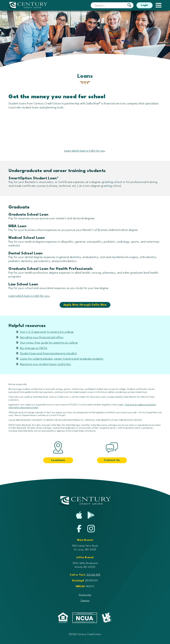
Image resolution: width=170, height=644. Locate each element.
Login (145, 5)
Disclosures (85, 595)
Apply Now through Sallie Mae (85, 305)
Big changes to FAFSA (34, 348)
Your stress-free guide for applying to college (49, 343)
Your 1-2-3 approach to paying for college (47, 332)
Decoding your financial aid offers (42, 337)
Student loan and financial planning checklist (48, 354)
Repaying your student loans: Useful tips (45, 364)
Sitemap (85, 601)
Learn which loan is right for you (85, 151)
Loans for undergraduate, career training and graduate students (62, 359)
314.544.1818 (93, 575)
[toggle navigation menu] (157, 5)
